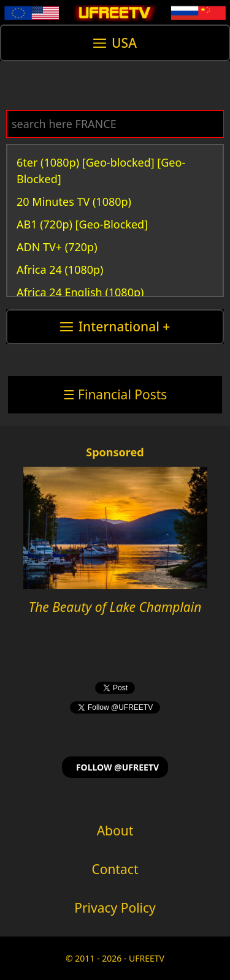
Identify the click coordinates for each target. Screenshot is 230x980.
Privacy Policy (115, 908)
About (115, 831)
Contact (115, 869)
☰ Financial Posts (115, 394)
